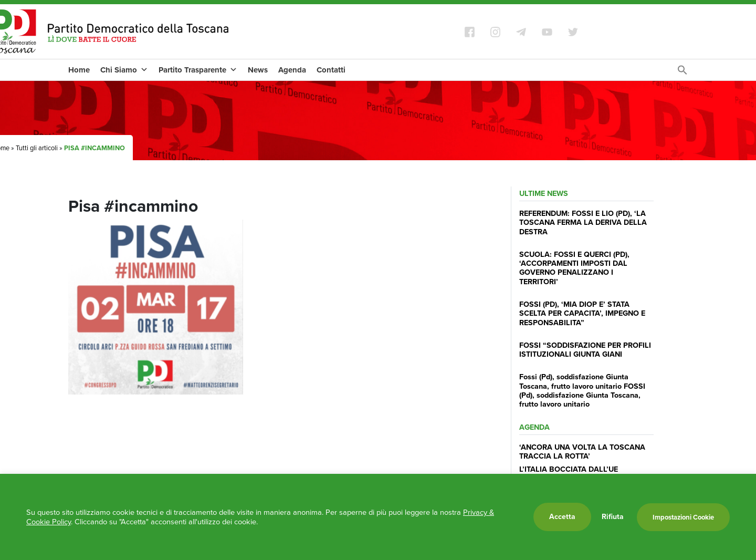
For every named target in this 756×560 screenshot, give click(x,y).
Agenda (292, 70)
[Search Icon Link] (682, 73)
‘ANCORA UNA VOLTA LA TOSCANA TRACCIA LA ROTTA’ (582, 452)
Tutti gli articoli (37, 148)
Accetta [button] (562, 517)
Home (79, 70)
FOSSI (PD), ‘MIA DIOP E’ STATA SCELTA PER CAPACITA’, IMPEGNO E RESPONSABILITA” (582, 313)
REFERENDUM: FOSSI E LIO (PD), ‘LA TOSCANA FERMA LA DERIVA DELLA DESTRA (583, 222)
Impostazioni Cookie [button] (683, 517)
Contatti (331, 70)
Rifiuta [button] (613, 517)
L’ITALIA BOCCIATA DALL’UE (569, 469)
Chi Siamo (124, 70)
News (258, 70)
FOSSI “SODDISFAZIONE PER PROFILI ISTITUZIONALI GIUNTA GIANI (585, 350)
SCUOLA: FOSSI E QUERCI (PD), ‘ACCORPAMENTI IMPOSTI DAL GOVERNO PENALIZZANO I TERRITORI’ (574, 268)
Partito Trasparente (198, 70)
